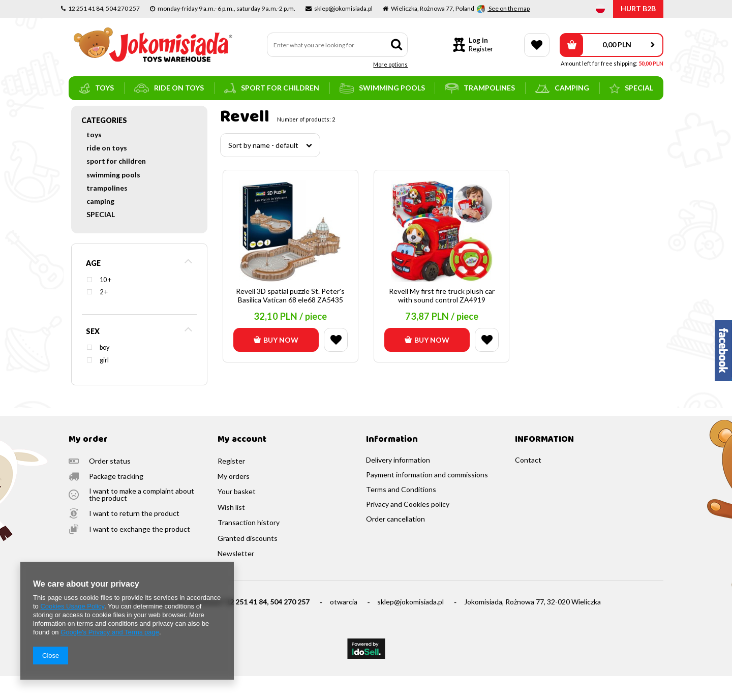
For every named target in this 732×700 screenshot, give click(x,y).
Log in (478, 40)
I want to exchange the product (140, 553)
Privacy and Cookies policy (408, 528)
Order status (110, 485)
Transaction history (249, 546)
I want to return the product (134, 537)
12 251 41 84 (246, 626)
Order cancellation (395, 543)
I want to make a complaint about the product (142, 519)
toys (96, 88)
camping (562, 88)
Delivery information (398, 484)
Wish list (231, 531)
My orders (234, 500)
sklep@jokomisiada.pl (410, 626)
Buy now (276, 364)
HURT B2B (638, 8)
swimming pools (382, 88)
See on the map (509, 8)
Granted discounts (248, 562)
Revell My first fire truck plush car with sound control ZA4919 (442, 319)
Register (481, 49)
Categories (104, 144)
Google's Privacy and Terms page (110, 632)
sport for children (272, 88)
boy (104, 371)
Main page (84, 114)
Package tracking (116, 500)
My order (88, 464)
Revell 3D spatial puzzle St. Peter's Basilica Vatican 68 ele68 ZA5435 (290, 319)
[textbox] (338, 45)
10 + (105, 304)
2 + (104, 316)
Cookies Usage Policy (72, 606)
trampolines (480, 88)
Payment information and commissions (427, 499)
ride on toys (169, 88)
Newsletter (236, 577)
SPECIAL (631, 88)
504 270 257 (290, 626)
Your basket (237, 515)
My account (242, 464)
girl (104, 384)
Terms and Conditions (401, 513)
